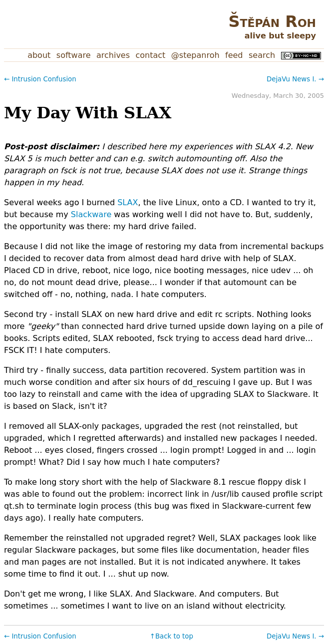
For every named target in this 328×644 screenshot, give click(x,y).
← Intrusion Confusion (40, 79)
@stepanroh (195, 55)
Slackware (91, 214)
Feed (234, 55)
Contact (151, 55)
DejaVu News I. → (295, 79)
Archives (113, 55)
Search (262, 55)
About (39, 55)
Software (74, 55)
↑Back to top (171, 636)
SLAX (128, 202)
